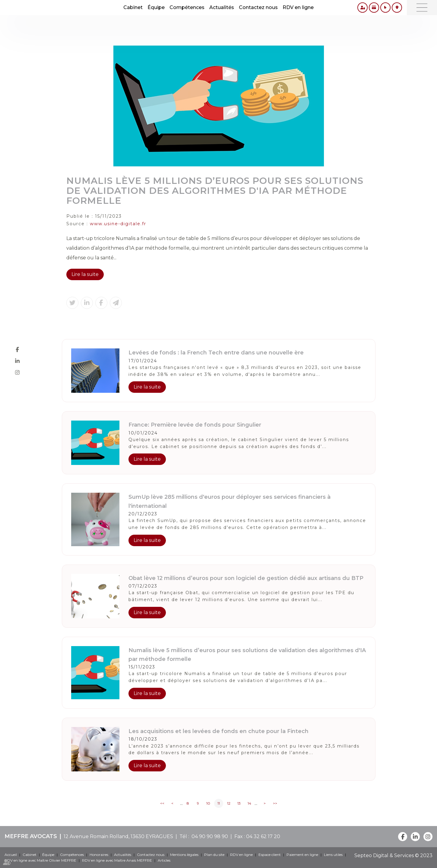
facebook (17, 350)
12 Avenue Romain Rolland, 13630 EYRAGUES (118, 836)
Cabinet (133, 7)
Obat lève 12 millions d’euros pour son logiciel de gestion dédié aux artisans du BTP (246, 578)
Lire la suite (85, 274)
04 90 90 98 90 (209, 836)
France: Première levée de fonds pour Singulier (195, 425)
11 (219, 803)
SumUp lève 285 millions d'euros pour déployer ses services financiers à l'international (230, 501)
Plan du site (214, 855)
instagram (17, 373)
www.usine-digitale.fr (118, 224)
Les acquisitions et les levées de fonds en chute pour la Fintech (218, 731)
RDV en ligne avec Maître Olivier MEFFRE (40, 860)
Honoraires (99, 855)
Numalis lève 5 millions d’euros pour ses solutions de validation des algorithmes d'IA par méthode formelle (247, 655)
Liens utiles (333, 855)
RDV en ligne (298, 7)
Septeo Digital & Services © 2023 (393, 855)
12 (229, 803)
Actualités (222, 7)
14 (249, 803)
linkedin (17, 361)
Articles (164, 860)
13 (239, 803)
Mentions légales (184, 855)
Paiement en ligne (302, 855)
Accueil (11, 855)
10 (208, 803)
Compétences (187, 7)
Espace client (270, 855)
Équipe (156, 7)
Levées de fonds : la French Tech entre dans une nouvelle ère (216, 353)
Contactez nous (258, 7)
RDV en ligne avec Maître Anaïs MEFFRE (117, 860)
